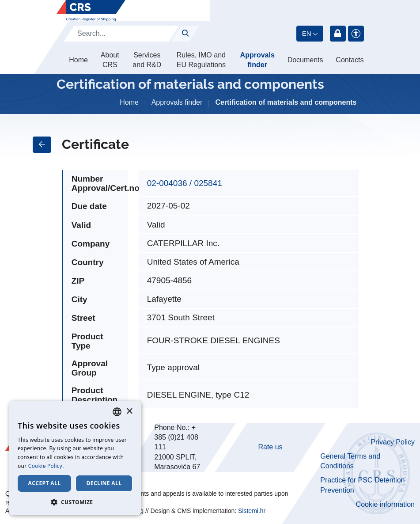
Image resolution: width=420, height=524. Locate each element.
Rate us (270, 447)
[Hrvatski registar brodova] (91, 11)
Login (338, 34)
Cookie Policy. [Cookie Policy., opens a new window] (46, 466)
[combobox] (117, 412)
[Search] (121, 34)
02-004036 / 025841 (185, 183)
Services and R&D (147, 60)
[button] (75, 502)
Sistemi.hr (252, 511)
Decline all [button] (104, 483)
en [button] (307, 33)
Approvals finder (257, 60)
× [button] (129, 412)
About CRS (110, 60)
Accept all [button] (45, 483)
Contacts (350, 60)
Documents (305, 60)
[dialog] (75, 458)
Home (78, 60)
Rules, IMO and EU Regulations (201, 60)
